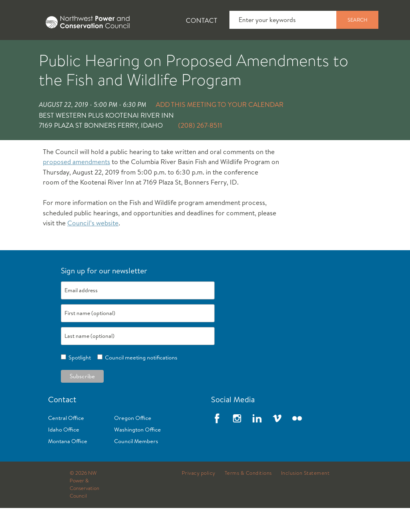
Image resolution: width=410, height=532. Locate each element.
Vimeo (277, 442)
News (77, 52)
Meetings (294, 52)
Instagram (237, 442)
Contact (202, 20)
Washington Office (138, 454)
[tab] (24, 52)
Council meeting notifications (140, 381)
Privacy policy (199, 497)
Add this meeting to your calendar (220, 128)
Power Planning (224, 52)
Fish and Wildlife (142, 52)
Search (358, 20)
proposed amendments (76, 186)
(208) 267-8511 (200, 149)
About (31, 52)
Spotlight (78, 381)
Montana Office (68, 465)
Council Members (136, 465)
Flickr (297, 442)
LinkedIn (257, 442)
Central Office (66, 442)
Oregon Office (133, 442)
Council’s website (93, 247)
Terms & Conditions (248, 497)
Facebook (217, 442)
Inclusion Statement (305, 497)
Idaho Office (64, 454)
